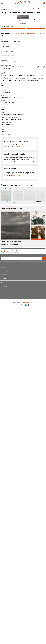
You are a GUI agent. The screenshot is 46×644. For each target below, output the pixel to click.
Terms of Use (4, 286)
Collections (4, 275)
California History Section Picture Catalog (24, 8)
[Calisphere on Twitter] (26, 305)
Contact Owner (23, 28)
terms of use (25, 161)
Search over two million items (10, 256)
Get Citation (23, 23)
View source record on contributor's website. (29, 34)
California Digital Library (27, 303)
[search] (44, 3)
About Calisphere (5, 267)
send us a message (17, 176)
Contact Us (4, 298)
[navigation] (2, 3)
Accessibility (4, 294)
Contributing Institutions (7, 271)
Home (2, 263)
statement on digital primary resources (14, 147)
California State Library (7, 8)
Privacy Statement (5, 290)
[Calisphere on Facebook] (29, 305)
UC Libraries (30, 301)
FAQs (2, 282)
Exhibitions (4, 279)
